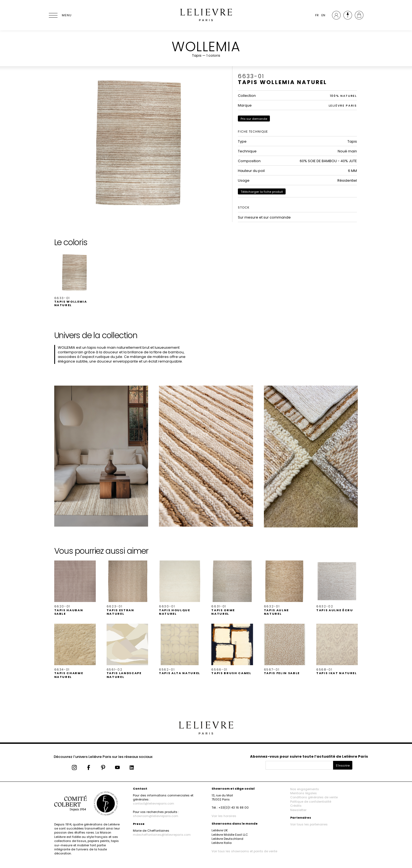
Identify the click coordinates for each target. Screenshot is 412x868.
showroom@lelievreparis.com (156, 816)
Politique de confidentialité (311, 802)
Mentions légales (304, 793)
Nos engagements (305, 789)
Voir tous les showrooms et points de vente (244, 851)
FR (317, 15)
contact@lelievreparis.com (154, 803)
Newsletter (298, 810)
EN (323, 15)
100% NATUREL (343, 96)
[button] (75, 279)
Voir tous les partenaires (309, 824)
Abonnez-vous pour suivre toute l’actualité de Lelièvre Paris (309, 756)
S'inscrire (343, 765)
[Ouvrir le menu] (60, 15)
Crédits (296, 806)
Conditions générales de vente (314, 797)
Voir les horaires (224, 816)
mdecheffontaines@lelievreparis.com (162, 835)
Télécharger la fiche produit (262, 192)
